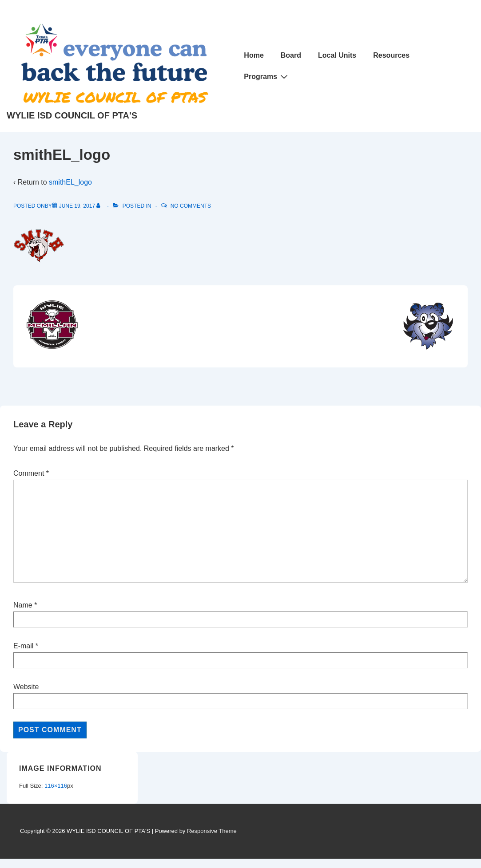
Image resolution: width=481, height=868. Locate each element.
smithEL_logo (70, 182)
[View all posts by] (100, 206)
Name (23, 605)
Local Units (337, 55)
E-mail (23, 646)
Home (254, 55)
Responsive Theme (212, 831)
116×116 (56, 786)
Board (291, 55)
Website (26, 687)
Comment (31, 473)
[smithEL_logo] (77, 206)
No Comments (191, 206)
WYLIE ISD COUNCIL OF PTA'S (72, 115)
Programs (267, 76)
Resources (391, 55)
